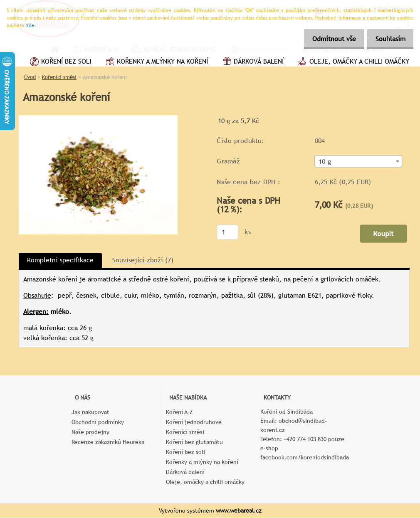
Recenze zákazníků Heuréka (108, 442)
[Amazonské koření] (98, 118)
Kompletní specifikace (60, 260)
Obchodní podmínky (98, 422)
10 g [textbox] (325, 162)
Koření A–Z (179, 412)
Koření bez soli (59, 62)
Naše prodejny (90, 432)
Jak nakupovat (90, 412)
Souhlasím (388, 39)
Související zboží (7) (143, 260)
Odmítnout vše (327, 39)
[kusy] (227, 232)
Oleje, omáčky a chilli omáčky (353, 62)
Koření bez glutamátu (194, 442)
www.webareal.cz (239, 511)
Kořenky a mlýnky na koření (156, 62)
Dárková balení (252, 62)
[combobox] (359, 162)
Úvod (30, 77)
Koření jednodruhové (194, 422)
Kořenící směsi (59, 77)
